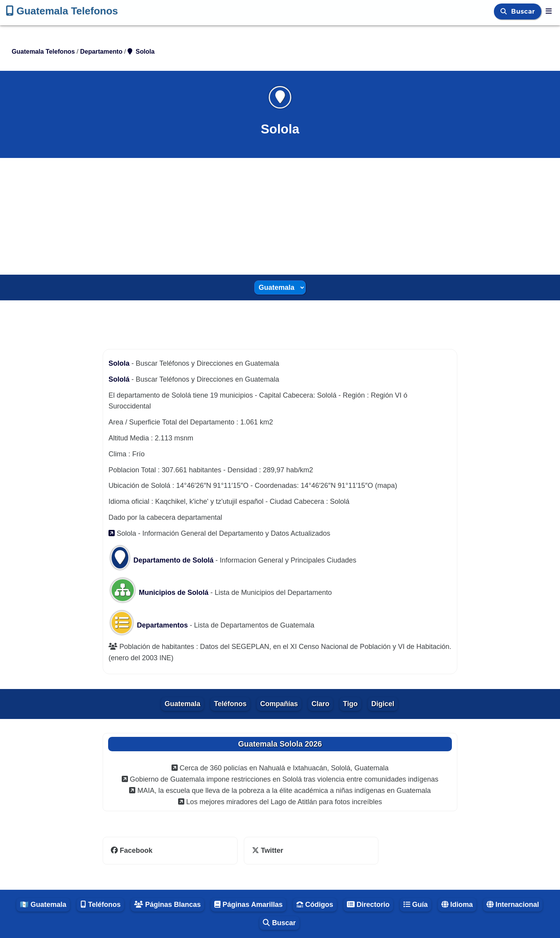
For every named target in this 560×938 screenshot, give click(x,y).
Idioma (457, 905)
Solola (120, 363)
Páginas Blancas (167, 905)
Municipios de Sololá (159, 593)
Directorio (368, 905)
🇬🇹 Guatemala (43, 905)
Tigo (350, 704)
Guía (416, 905)
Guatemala (182, 704)
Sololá (120, 379)
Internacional (513, 905)
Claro (320, 704)
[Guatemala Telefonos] (549, 11)
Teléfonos (230, 704)
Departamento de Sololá (162, 560)
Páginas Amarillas (248, 905)
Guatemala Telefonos (62, 11)
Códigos (315, 905)
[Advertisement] (280, 216)
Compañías (279, 704)
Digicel (383, 704)
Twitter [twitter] (268, 850)
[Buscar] (505, 11)
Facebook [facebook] (132, 850)
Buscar (524, 11)
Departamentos (150, 625)
